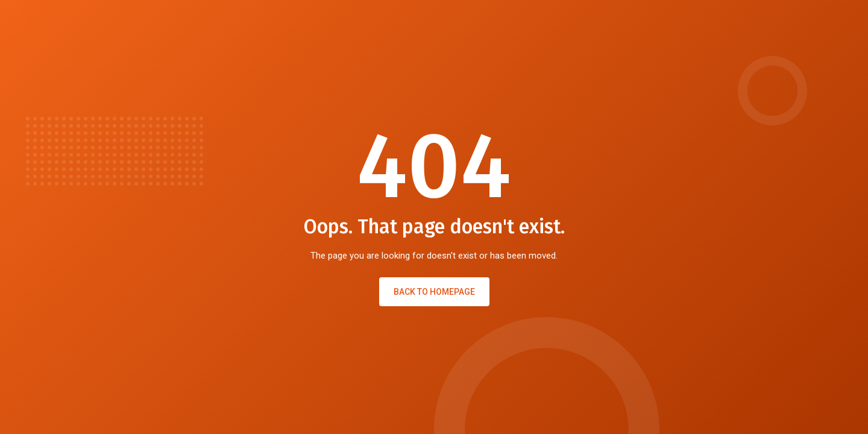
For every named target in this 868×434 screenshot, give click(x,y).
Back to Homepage (434, 292)
